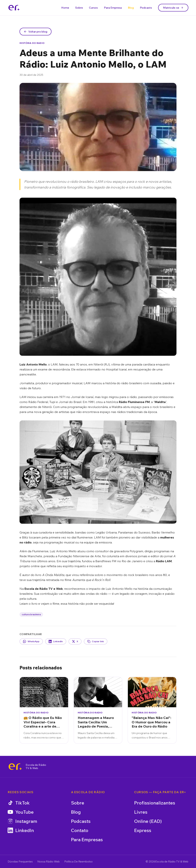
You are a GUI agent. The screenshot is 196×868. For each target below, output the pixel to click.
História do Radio (32, 43)
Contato (80, 830)
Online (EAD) (148, 821)
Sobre (79, 8)
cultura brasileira (31, 614)
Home (65, 8)
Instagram (22, 821)
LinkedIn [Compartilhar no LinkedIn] (56, 641)
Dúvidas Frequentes (20, 861)
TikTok (19, 803)
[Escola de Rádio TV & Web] (15, 767)
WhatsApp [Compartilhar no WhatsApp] (31, 641)
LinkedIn (21, 830)
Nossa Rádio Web (49, 861)
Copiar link (96, 641)
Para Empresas (87, 839)
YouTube (21, 812)
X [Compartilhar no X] (75, 641)
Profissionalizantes (155, 803)
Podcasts (146, 8)
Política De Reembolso (78, 861)
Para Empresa (113, 8)
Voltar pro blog (36, 32)
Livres (141, 812)
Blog (131, 8)
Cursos (93, 8)
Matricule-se (173, 8)
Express (143, 830)
